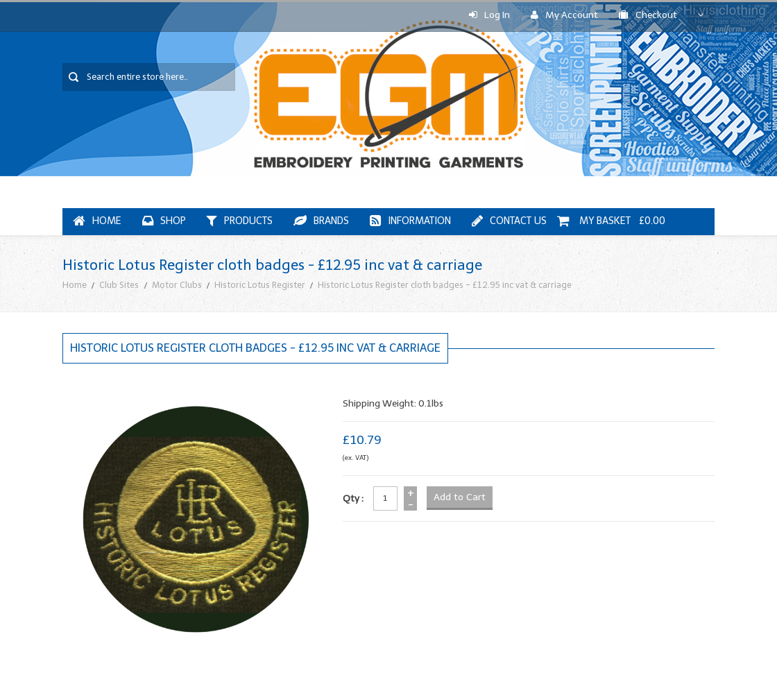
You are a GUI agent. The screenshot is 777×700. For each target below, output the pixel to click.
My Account (564, 15)
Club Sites (119, 285)
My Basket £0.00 (611, 221)
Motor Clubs (177, 285)
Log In (489, 15)
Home (75, 285)
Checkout (648, 15)
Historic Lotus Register (260, 285)
